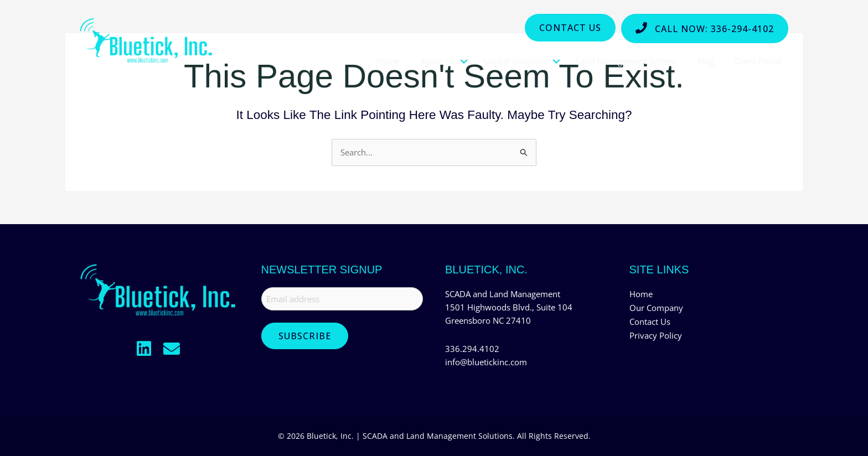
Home (388, 61)
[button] (144, 349)
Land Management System (626, 61)
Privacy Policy (656, 334)
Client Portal (758, 61)
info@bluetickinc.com (486, 362)
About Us (438, 61)
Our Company (656, 308)
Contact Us (650, 321)
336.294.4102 (472, 349)
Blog (706, 61)
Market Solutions (515, 61)
